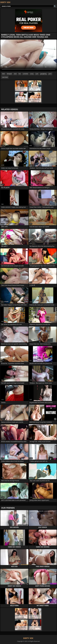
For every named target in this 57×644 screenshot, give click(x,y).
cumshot (25, 74)
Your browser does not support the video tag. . (28, 55)
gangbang (43, 74)
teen (4, 74)
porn (50, 74)
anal (15, 74)
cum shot (5, 77)
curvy (32, 74)
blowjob (9, 74)
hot (20, 74)
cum (37, 74)
